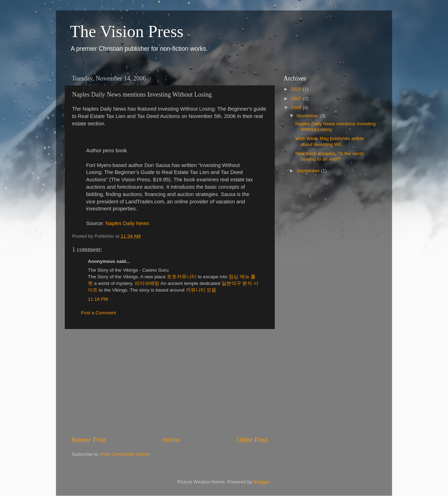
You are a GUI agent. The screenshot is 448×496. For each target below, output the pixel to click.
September (309, 171)
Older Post (252, 440)
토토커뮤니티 (182, 277)
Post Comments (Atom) (125, 454)
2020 (297, 89)
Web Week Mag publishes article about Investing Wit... (330, 141)
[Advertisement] (170, 382)
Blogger (261, 482)
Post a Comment (99, 313)
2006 (297, 108)
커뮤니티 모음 (201, 290)
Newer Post (89, 440)
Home (171, 440)
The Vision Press (127, 31)
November (308, 116)
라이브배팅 (147, 283)
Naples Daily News (127, 223)
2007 (297, 99)
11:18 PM (98, 299)
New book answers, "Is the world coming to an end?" (330, 156)
